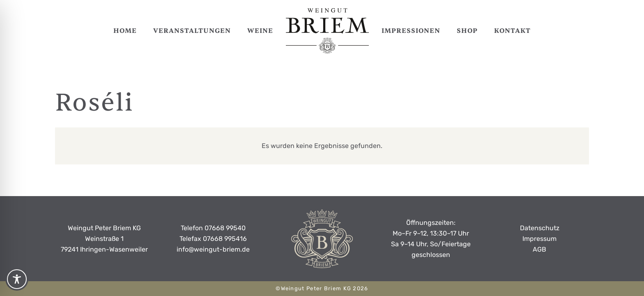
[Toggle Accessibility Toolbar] (17, 279)
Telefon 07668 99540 (213, 228)
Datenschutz (540, 228)
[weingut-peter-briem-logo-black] (327, 31)
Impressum (539, 239)
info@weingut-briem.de (213, 249)
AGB (539, 249)
